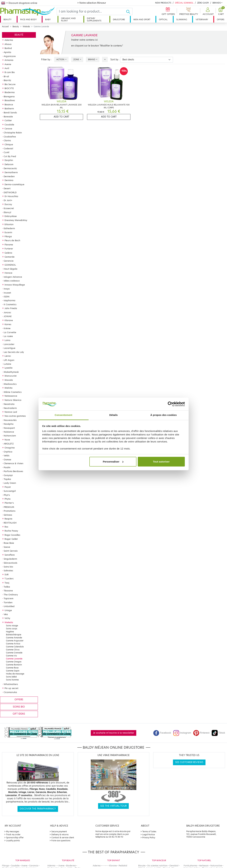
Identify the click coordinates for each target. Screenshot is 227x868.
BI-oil (6, 76)
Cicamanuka (10, 692)
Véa (6, 614)
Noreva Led (11, 412)
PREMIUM (9, 507)
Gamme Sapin (13, 671)
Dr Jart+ (8, 200)
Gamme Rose (12, 668)
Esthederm (9, 228)
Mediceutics (10, 384)
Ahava (8, 44)
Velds (7, 455)
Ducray (8, 204)
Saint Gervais (11, 551)
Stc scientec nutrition (157, 866)
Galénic (8, 253)
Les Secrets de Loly (14, 352)
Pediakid (123, 866)
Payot (8, 487)
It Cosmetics (10, 304)
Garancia (9, 261)
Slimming (182, 19)
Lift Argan (9, 360)
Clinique (9, 144)
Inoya (7, 289)
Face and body (28, 19)
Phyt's (7, 495)
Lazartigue (10, 348)
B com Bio (10, 72)
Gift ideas (19, 714)
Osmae (7, 459)
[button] (208, 11)
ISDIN (7, 297)
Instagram (182, 733)
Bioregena (9, 96)
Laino (7, 340)
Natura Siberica (13, 400)
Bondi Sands (10, 112)
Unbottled (9, 606)
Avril (7, 68)
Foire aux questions (61, 841)
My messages (13, 831)
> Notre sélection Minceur (92, 3)
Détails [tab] (114, 415)
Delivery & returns (60, 834)
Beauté (19, 35)
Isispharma (10, 300)
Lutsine (7, 364)
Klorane (9, 320)
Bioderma (10, 92)
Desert (7, 188)
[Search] (91, 11)
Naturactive (216, 866)
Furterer (9, 249)
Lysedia (9, 368)
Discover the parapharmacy (38, 809)
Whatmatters (11, 684)
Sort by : (115, 60)
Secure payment (59, 831)
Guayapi (8, 475)
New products (163, 3)
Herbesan (204, 866)
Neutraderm (10, 408)
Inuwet (7, 293)
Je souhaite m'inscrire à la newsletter (113, 733)
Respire (8, 519)
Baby (48, 19)
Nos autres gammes (15, 416)
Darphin (9, 160)
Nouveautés (10, 420)
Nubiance (9, 432)
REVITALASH (10, 523)
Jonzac (7, 312)
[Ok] (129, 11)
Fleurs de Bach (12, 240)
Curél (6, 152)
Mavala (9, 380)
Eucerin (8, 232)
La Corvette (10, 332)
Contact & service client (63, 837)
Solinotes (8, 570)
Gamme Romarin (14, 665)
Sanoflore (10, 555)
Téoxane (8, 591)
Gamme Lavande (14, 659)
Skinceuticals (10, 563)
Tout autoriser (161, 462)
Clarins (7, 140)
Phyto (8, 499)
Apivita (7, 52)
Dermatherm (11, 172)
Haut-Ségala (11, 269)
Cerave (8, 129)
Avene (8, 64)
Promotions (10, 511)
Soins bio (8, 567)
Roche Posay (11, 531)
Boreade (8, 117)
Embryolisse (11, 216)
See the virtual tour (113, 806)
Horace (8, 273)
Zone (76, 59)
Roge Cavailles (12, 535)
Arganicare (10, 56)
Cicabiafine (10, 137)
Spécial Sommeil (184, 3)
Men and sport (142, 19)
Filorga (8, 236)
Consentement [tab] (63, 415)
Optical (163, 19)
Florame (9, 245)
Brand (92, 59)
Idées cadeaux (12, 281)
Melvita (9, 388)
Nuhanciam (10, 436)
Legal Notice (149, 834)
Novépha (9, 424)
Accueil (5, 27)
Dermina (9, 180)
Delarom (9, 164)
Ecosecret (9, 208)
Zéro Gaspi (203, 3)
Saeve (7, 547)
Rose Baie (9, 543)
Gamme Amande (14, 638)
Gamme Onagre (14, 662)
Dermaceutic (10, 168)
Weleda (26, 27)
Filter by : (46, 60)
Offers (221, 19)
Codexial (8, 148)
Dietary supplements (94, 19)
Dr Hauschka (11, 196)
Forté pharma (190, 866)
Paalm (7, 467)
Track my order (13, 834)
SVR (7, 574)
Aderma (9, 40)
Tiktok (218, 733)
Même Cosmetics (13, 392)
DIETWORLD (10, 192)
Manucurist (11, 376)
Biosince (9, 104)
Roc (6, 527)
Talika (7, 587)
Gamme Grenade (14, 653)
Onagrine (10, 448)
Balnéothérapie (14, 635)
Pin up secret (11, 688)
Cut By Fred (10, 156)
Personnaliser (113, 462)
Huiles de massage (15, 674)
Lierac (8, 356)
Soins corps (12, 629)
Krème (7, 328)
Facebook (162, 733)
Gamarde (10, 257)
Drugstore (119, 19)
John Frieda (11, 308)
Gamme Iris (11, 656)
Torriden (8, 602)
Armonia (9, 60)
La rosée (8, 336)
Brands (217, 3)
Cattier (8, 120)
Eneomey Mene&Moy (16, 220)
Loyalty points (13, 841)
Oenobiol (174, 866)
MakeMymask (11, 372)
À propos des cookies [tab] (164, 415)
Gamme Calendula (15, 647)
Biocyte (142, 866)
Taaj (7, 583)
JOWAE (8, 316)
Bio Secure (10, 84)
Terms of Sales (149, 831)
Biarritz (7, 80)
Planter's (9, 503)
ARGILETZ (9, 444)
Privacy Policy (149, 837)
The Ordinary (11, 595)
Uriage (8, 610)
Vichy (7, 618)
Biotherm (9, 108)
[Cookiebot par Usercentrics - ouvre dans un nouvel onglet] (170, 404)
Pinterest (201, 733)
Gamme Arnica (13, 644)
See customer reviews (189, 762)
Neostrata (9, 404)
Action (61, 59)
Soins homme (12, 680)
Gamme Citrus (13, 650)
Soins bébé (11, 677)
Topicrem (9, 598)
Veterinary (202, 19)
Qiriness (8, 515)
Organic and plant (68, 19)
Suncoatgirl (10, 491)
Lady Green (10, 483)
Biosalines (10, 100)
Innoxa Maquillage (15, 285)
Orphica (8, 452)
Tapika (7, 479)
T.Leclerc (9, 578)
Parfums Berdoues (13, 471)
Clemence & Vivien (14, 463)
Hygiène (10, 632)
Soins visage (12, 626)
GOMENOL (10, 265)
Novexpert (9, 428)
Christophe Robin (13, 133)
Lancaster (9, 344)
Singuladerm (10, 559)
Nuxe (7, 440)
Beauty (8, 19)
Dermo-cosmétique (14, 184)
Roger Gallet (11, 539)
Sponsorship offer (15, 837)
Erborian (9, 224)
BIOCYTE (9, 88)
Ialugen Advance (13, 277)
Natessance (11, 396)
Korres (8, 324)
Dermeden (9, 176)
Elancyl (7, 212)
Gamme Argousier (15, 641)
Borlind (8, 48)
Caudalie (9, 125)
